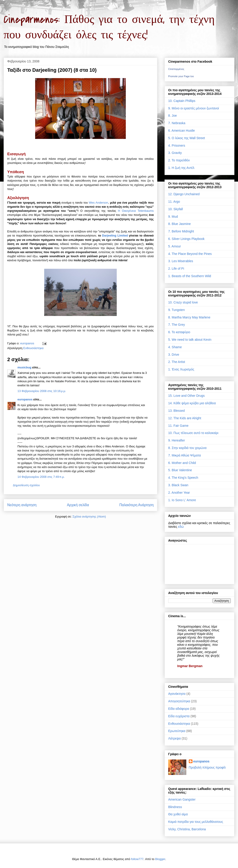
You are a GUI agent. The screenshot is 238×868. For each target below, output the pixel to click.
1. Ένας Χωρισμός (181, 369)
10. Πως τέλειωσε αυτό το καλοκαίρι (193, 433)
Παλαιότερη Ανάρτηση (136, 505)
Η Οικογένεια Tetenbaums (136, 211)
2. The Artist (177, 362)
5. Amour (175, 246)
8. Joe (172, 116)
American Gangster (182, 799)
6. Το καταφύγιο (179, 332)
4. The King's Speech (183, 478)
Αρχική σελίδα (78, 505)
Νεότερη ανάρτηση (22, 505)
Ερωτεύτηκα (177, 731)
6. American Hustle (182, 131)
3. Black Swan (178, 485)
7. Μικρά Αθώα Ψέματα (185, 455)
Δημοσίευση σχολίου (26, 485)
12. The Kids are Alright (185, 418)
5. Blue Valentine (180, 470)
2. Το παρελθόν (179, 160)
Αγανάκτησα (177, 694)
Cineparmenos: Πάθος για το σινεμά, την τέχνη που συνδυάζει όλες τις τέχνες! (109, 27)
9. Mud (173, 217)
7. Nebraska (177, 123)
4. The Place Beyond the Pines (190, 254)
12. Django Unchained (184, 194)
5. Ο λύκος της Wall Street (187, 138)
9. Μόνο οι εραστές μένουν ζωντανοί (194, 108)
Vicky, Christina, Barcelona (187, 829)
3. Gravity (175, 153)
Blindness (175, 807)
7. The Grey (177, 325)
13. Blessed (176, 411)
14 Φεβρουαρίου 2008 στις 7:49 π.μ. (41, 477)
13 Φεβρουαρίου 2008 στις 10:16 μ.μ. (42, 391)
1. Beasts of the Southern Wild (190, 276)
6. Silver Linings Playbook (186, 239)
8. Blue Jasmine (180, 224)
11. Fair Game (178, 426)
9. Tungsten (176, 310)
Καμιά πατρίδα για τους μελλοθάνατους (196, 822)
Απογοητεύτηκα (179, 701)
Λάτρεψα (174, 738)
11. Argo (174, 202)
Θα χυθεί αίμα (178, 814)
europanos (25, 399)
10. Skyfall (176, 209)
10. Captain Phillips (182, 101)
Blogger (160, 859)
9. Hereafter (177, 440)
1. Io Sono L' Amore (182, 500)
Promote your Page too (181, 76)
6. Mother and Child (182, 463)
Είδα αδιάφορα (179, 709)
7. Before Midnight (181, 231)
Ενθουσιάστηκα (33, 348)
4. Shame (175, 347)
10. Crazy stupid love (183, 302)
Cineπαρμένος (176, 69)
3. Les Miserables (181, 261)
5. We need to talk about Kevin (190, 340)
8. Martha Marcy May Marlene (189, 317)
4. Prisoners (177, 145)
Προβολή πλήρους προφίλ (207, 767)
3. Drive (174, 355)
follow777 (137, 859)
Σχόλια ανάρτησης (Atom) (89, 517)
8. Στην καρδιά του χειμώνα (187, 448)
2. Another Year (179, 493)
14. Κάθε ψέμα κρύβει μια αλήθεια (192, 403)
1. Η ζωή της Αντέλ (181, 168)
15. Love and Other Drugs (186, 396)
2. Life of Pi (176, 269)
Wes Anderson (98, 203)
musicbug (24, 367)
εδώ (181, 527)
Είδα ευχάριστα (179, 716)
